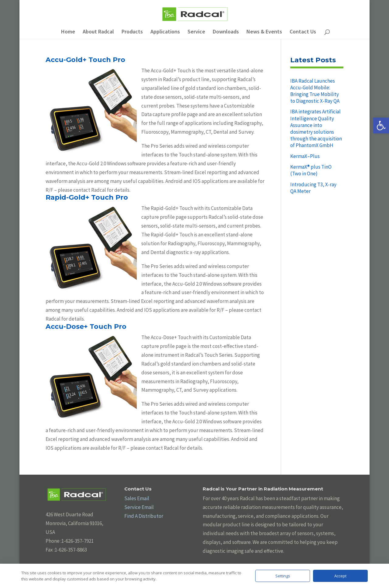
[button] (381, 126)
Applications (165, 32)
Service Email (139, 507)
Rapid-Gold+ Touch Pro (87, 197)
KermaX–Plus (305, 156)
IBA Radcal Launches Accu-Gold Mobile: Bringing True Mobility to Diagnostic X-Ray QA (315, 91)
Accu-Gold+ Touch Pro (85, 60)
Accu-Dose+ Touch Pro (86, 327)
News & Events (264, 32)
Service (196, 32)
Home (68, 32)
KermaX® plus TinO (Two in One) (311, 170)
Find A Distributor (144, 516)
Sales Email (137, 498)
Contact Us (303, 32)
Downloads (226, 32)
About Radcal (98, 32)
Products (132, 32)
